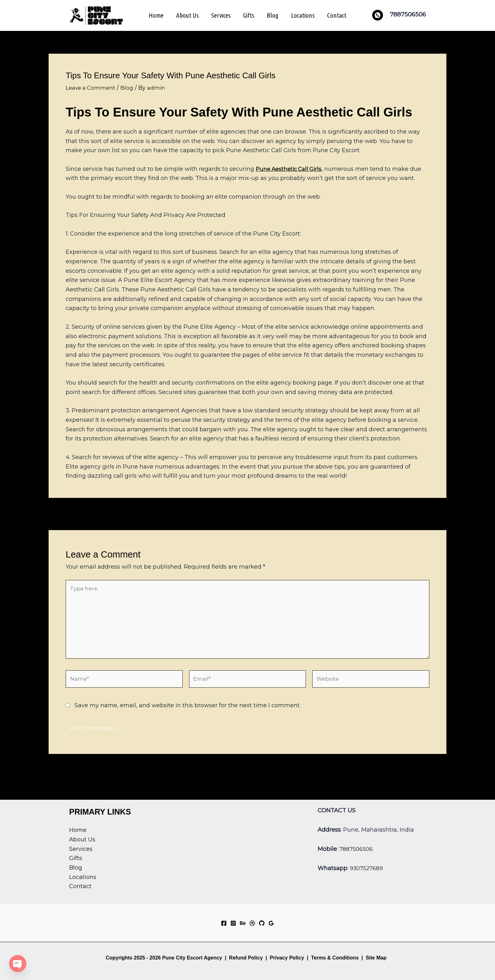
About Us (186, 15)
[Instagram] (233, 923)
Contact (339, 15)
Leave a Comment (92, 87)
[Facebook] (224, 923)
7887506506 (357, 849)
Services (220, 15)
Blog (273, 15)
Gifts (249, 15)
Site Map (376, 958)
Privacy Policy (287, 958)
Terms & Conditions (334, 958)
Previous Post (72, 513)
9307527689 (367, 869)
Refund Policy (246, 958)
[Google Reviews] (271, 923)
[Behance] (243, 923)
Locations (304, 15)
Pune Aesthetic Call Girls (291, 168)
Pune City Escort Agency (192, 958)
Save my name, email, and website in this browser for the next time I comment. (188, 711)
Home (154, 15)
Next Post (428, 513)
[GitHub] (262, 923)
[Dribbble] (252, 923)
